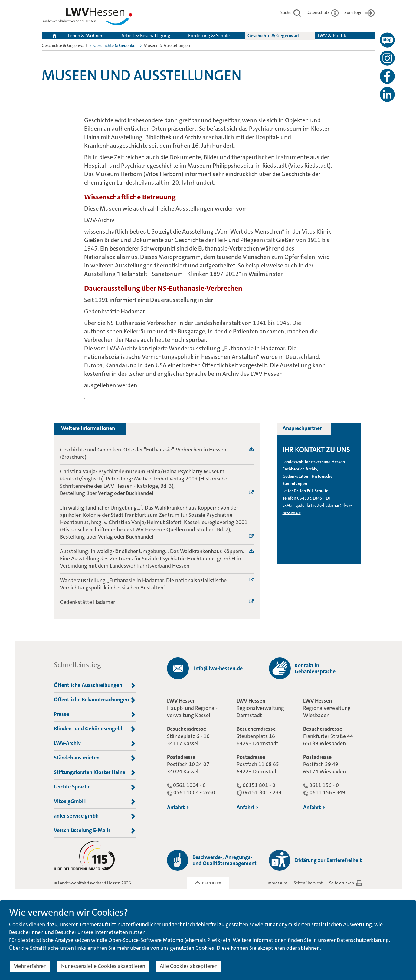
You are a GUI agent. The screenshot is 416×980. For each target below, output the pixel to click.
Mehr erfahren (30, 966)
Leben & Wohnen (86, 36)
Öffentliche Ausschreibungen (95, 685)
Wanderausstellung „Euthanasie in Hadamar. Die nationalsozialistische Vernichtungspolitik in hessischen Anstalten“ (143, 584)
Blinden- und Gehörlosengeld (95, 729)
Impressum (277, 883)
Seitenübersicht (308, 883)
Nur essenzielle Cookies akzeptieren (103, 966)
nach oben (212, 883)
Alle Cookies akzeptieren (189, 966)
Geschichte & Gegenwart (274, 36)
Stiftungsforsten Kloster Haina (95, 772)
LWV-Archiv (95, 743)
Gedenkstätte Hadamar (87, 602)
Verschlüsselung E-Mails (95, 831)
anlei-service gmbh (95, 816)
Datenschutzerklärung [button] (363, 940)
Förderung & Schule (209, 36)
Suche (291, 12)
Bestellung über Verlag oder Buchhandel (107, 493)
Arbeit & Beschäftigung (146, 36)
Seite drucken (342, 883)
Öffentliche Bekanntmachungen (95, 700)
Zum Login (359, 12)
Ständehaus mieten (95, 758)
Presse (95, 714)
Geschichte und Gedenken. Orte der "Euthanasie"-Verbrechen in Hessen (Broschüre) (143, 453)
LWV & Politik (332, 36)
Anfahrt (178, 807)
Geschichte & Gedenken (116, 45)
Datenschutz (323, 12)
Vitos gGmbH (95, 801)
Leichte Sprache (95, 787)
